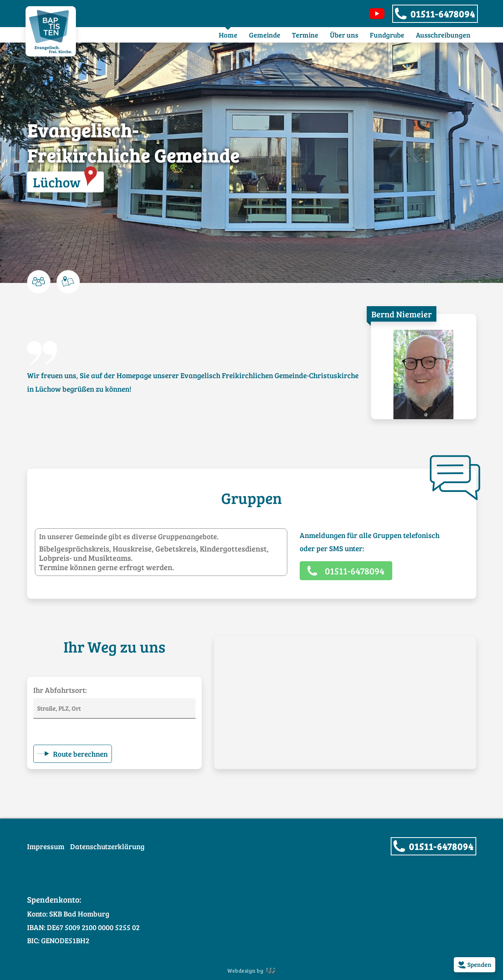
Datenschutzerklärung (107, 846)
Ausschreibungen (443, 35)
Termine (305, 35)
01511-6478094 (443, 14)
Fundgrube (387, 35)
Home (228, 35)
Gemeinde (265, 35)
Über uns (344, 35)
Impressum (46, 846)
